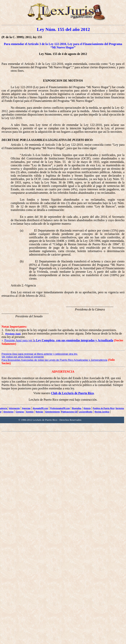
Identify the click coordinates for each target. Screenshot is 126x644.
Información (14, 408)
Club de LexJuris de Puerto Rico (72, 393)
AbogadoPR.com (40, 408)
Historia (87, 408)
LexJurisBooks (86, 412)
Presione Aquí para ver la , (59, 340)
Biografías (77, 408)
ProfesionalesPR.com (60, 408)
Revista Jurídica (102, 412)
